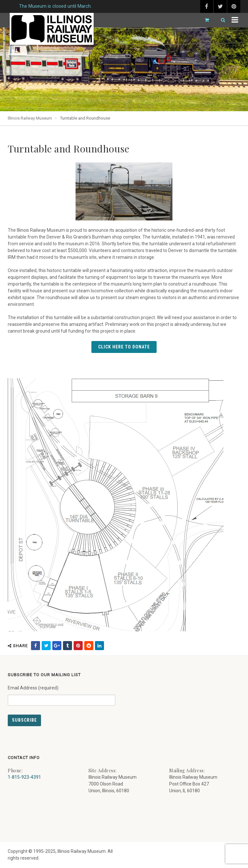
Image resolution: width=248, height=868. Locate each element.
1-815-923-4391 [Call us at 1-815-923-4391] (24, 777)
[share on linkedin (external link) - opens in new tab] (99, 646)
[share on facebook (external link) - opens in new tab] (36, 646)
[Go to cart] (204, 20)
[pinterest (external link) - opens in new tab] (234, 6)
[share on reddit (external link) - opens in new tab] (89, 646)
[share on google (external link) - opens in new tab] (57, 646)
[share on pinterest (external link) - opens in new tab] (78, 646)
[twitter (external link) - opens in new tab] (220, 6)
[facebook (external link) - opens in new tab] (207, 6)
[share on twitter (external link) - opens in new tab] (46, 646)
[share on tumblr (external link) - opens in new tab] (67, 646)
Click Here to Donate (124, 347)
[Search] (220, 20)
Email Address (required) (62, 693)
